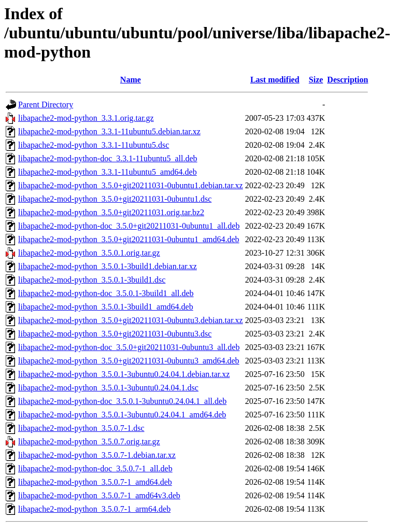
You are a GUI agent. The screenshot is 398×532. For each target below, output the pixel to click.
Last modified (275, 80)
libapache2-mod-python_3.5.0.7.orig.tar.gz (89, 442)
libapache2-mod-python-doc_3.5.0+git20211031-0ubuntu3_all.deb (129, 347)
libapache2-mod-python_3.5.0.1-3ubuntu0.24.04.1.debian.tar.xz (124, 374)
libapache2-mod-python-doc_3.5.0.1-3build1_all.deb (106, 293)
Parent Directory (46, 104)
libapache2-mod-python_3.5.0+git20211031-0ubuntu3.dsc (115, 334)
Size (316, 80)
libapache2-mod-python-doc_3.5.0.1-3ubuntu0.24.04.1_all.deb (122, 401)
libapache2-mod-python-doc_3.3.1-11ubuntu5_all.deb (108, 158)
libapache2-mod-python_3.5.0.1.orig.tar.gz (89, 253)
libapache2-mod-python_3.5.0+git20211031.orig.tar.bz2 (111, 212)
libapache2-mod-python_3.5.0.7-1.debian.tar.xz (97, 455)
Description (347, 80)
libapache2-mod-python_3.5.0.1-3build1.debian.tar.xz (108, 266)
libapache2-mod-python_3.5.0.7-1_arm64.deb (94, 509)
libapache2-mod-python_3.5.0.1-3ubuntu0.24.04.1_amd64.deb (122, 415)
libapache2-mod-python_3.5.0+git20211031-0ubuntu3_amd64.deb (129, 361)
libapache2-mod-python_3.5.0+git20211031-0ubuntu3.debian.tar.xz (131, 320)
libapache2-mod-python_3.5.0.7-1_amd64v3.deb (99, 495)
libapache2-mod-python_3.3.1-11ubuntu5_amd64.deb (108, 172)
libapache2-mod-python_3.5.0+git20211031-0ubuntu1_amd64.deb (129, 239)
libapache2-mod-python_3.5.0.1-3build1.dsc (92, 280)
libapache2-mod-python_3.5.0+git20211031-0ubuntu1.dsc (115, 199)
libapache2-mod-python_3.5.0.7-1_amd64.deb (95, 482)
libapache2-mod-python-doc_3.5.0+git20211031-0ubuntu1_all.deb (129, 226)
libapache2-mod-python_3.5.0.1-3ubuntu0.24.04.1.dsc (108, 388)
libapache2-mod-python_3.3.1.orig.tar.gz (86, 118)
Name (131, 80)
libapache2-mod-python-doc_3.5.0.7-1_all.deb (95, 468)
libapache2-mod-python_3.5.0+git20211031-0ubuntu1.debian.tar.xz (131, 185)
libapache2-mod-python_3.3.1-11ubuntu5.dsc (94, 145)
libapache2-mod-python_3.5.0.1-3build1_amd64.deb (106, 307)
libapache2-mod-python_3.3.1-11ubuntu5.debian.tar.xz (109, 131)
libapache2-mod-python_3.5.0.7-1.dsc (81, 428)
